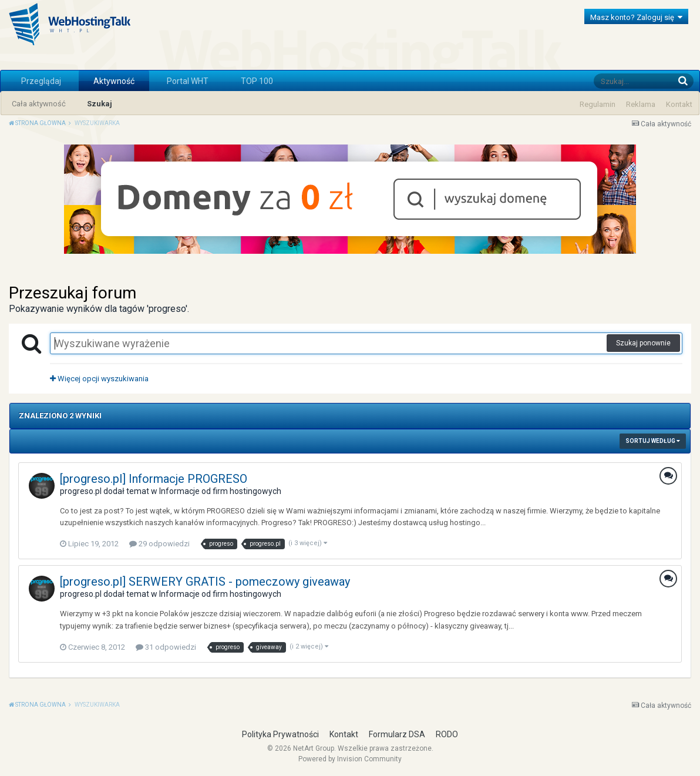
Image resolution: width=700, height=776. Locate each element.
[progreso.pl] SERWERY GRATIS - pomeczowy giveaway (205, 582)
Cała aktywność (39, 104)
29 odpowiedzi (159, 544)
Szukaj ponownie (643, 343)
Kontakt (679, 104)
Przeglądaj (41, 81)
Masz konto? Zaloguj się (636, 17)
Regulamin (598, 104)
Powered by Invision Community (350, 759)
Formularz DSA (397, 734)
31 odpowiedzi (166, 647)
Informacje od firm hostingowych (220, 491)
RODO (447, 734)
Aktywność (114, 81)
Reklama (641, 104)
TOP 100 (257, 81)
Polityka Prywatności (280, 734)
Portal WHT (188, 81)
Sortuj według (653, 441)
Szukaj (100, 104)
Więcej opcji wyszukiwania (99, 379)
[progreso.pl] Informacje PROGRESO (154, 479)
